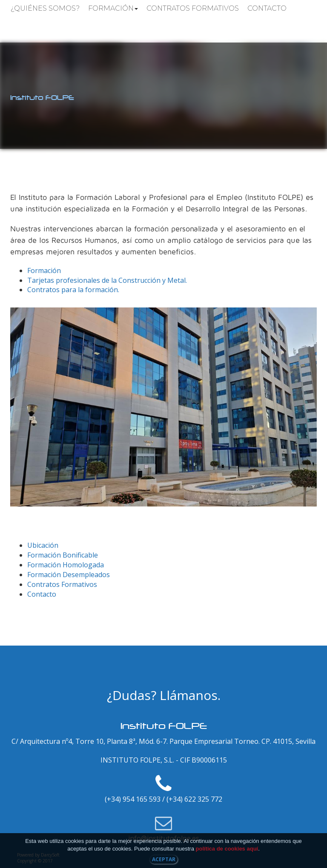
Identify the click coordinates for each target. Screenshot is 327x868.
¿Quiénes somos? (45, 8)
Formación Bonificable (63, 555)
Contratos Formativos (193, 8)
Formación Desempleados (69, 575)
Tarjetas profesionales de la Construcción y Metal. (107, 280)
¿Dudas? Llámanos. (164, 695)
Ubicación (43, 545)
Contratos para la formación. (73, 290)
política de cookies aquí (227, 849)
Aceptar (164, 859)
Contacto (267, 8)
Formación (113, 8)
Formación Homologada (66, 565)
